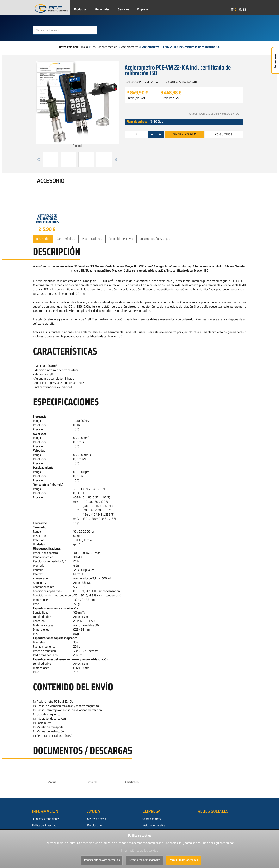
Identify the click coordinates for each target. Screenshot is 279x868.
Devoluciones (95, 825)
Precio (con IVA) (170, 98)
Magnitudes (102, 9)
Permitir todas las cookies (184, 860)
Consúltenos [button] (224, 134)
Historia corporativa (154, 825)
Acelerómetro (130, 47)
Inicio (84, 47)
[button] (39, 160)
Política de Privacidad (44, 825)
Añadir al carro (184, 134)
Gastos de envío (97, 819)
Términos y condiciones (46, 819)
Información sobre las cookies (139, 850)
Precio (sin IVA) (136, 98)
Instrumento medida (105, 47)
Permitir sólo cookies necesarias (102, 860)
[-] (152, 134)
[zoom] (77, 104)
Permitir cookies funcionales (144, 860)
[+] (160, 134)
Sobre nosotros (152, 819)
